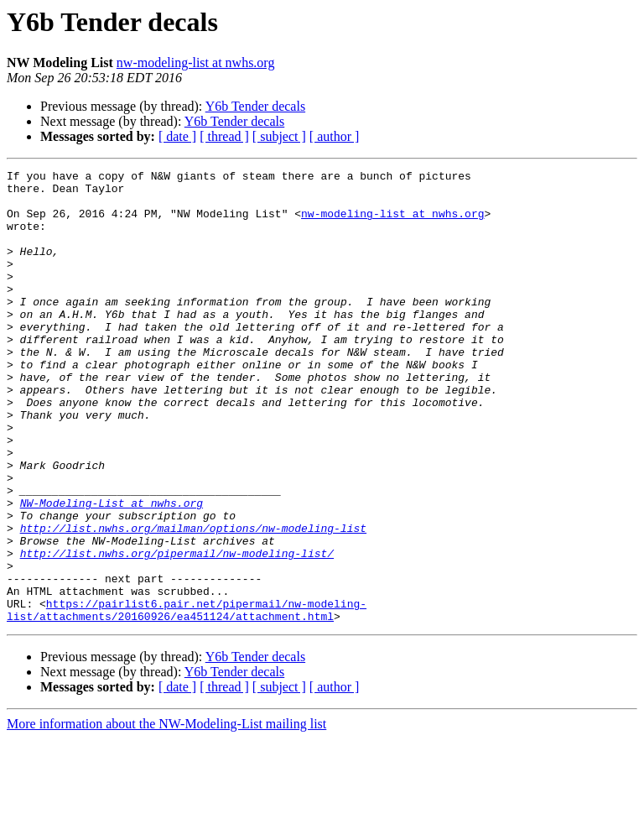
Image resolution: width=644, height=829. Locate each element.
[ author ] (335, 136)
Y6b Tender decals (255, 106)
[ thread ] (224, 136)
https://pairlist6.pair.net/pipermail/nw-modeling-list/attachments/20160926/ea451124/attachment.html (187, 699)
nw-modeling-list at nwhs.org (196, 63)
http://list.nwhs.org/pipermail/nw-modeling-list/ (177, 631)
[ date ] (177, 136)
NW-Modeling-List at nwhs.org (112, 571)
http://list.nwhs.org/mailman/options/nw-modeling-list (193, 601)
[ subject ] (279, 136)
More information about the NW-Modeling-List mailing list (166, 814)
